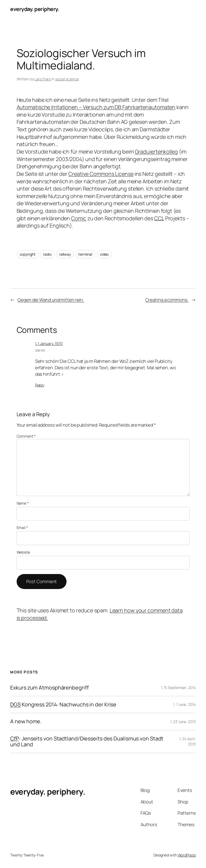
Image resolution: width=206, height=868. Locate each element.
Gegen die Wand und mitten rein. (51, 300)
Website (23, 552)
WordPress (187, 855)
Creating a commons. (167, 300)
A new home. (26, 721)
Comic (79, 218)
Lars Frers (43, 79)
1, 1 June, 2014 (185, 704)
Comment (26, 436)
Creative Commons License (101, 174)
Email (22, 528)
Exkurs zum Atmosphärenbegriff (49, 688)
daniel (40, 350)
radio (47, 254)
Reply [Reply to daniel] (40, 385)
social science (67, 79)
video (104, 254)
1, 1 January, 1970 (49, 343)
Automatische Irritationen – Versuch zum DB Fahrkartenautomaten (96, 107)
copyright (28, 254)
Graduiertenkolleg (156, 152)
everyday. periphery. (35, 9)
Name (23, 503)
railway (65, 254)
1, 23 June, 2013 (183, 722)
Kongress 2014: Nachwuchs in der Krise (63, 705)
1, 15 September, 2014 (178, 688)
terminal (85, 254)
